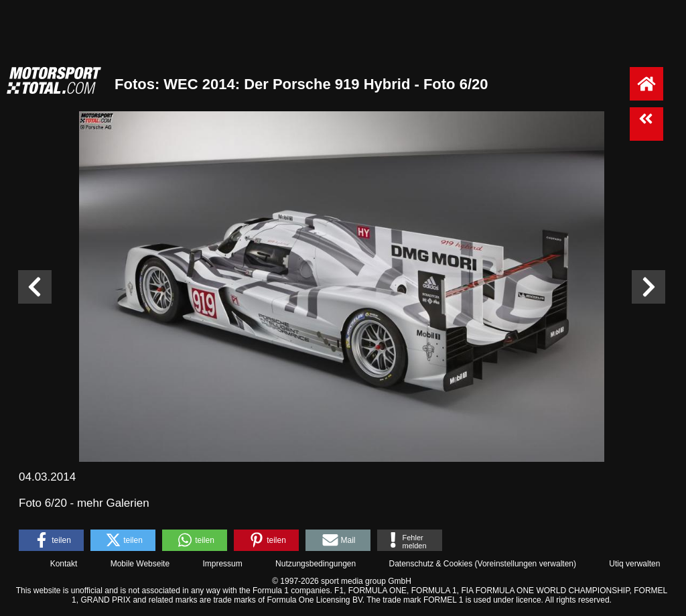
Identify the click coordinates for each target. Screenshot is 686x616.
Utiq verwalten (634, 564)
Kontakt (64, 564)
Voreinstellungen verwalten (526, 564)
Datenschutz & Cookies (430, 564)
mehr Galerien (113, 503)
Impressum (222, 564)
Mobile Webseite (140, 564)
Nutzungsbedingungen (316, 564)
